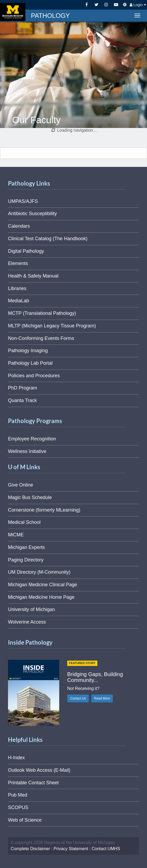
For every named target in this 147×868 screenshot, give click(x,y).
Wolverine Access (27, 622)
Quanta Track (22, 400)
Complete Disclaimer (30, 849)
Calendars (19, 226)
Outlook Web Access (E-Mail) (39, 770)
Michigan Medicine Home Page (41, 597)
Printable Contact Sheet (33, 783)
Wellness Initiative (27, 451)
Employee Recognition (32, 439)
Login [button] (138, 5)
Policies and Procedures (34, 376)
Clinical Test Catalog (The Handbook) (48, 239)
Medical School (24, 522)
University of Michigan (31, 609)
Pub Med (18, 795)
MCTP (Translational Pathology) (42, 313)
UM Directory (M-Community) (39, 572)
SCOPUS (18, 807)
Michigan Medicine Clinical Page (43, 585)
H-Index (16, 758)
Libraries (17, 288)
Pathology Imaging (28, 351)
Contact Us (78, 698)
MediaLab (19, 301)
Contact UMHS (106, 849)
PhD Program (23, 388)
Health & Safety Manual (33, 276)
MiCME (16, 535)
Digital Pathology (26, 251)
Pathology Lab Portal (30, 363)
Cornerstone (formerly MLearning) (44, 510)
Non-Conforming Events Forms (41, 338)
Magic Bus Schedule (30, 497)
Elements (18, 263)
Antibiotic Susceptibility (32, 214)
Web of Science (25, 820)
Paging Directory (26, 560)
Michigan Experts (26, 547)
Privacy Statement (71, 849)
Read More (102, 698)
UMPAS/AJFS (23, 201)
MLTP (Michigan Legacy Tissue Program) (52, 326)
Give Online (21, 485)
